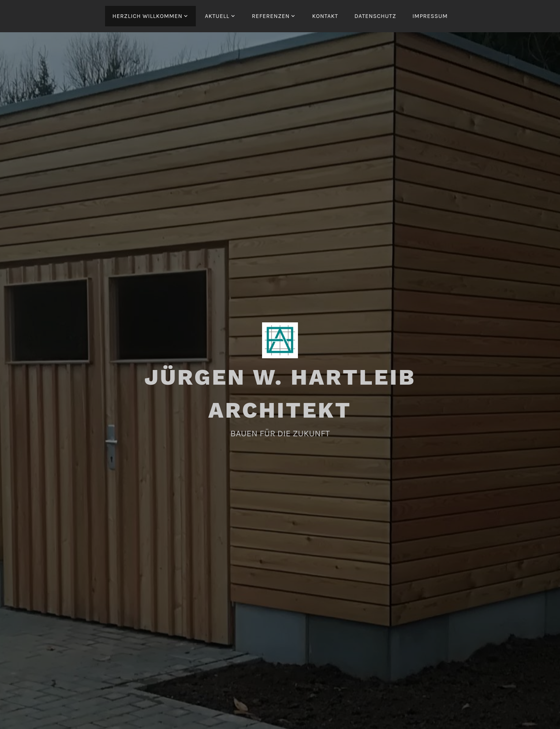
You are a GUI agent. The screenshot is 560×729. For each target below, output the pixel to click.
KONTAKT (325, 16)
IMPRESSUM (430, 16)
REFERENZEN (271, 16)
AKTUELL (217, 16)
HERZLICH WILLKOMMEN (147, 16)
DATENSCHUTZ (375, 16)
